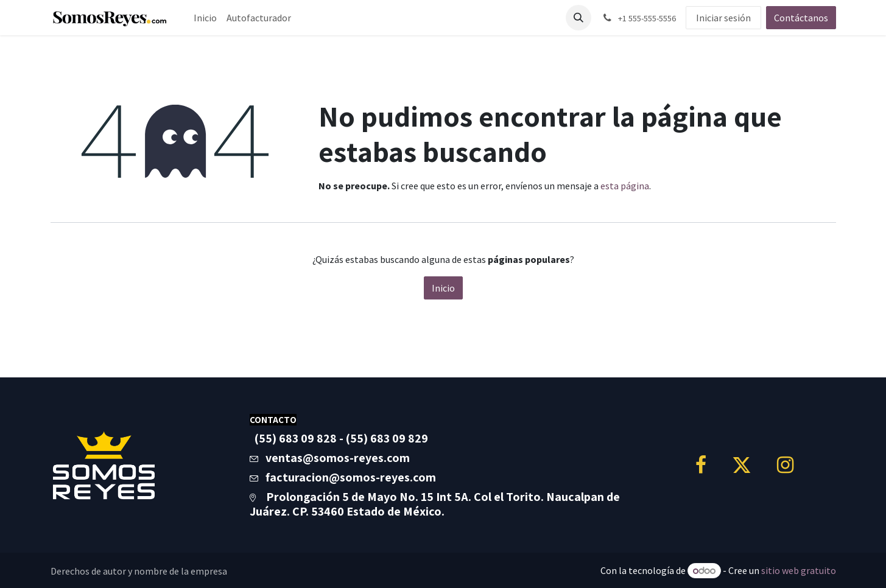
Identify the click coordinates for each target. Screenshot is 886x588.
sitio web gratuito (799, 570)
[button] (578, 18)
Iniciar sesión (723, 18)
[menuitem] (205, 18)
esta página (625, 186)
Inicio (443, 288)
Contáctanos (801, 18)
